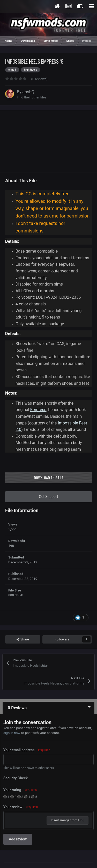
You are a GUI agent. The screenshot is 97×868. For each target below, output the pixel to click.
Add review (18, 839)
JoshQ (28, 92)
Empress (38, 410)
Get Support (48, 497)
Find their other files (32, 97)
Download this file (49, 477)
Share (23, 639)
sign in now (12, 733)
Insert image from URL (68, 820)
